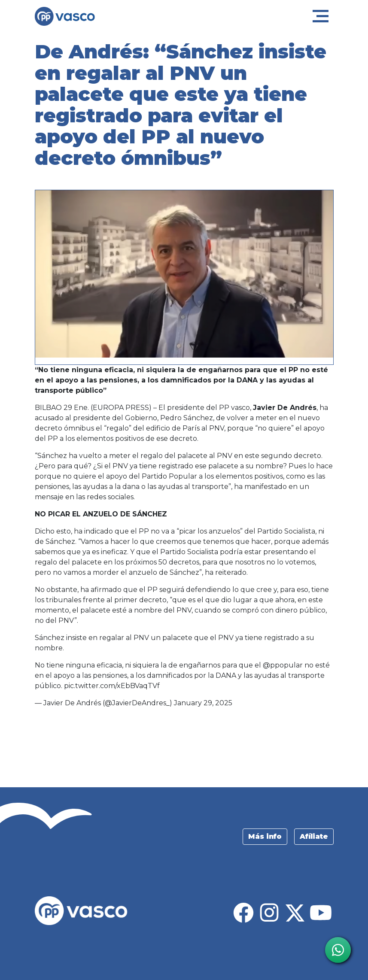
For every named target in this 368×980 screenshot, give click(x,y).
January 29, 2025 (203, 703)
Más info (265, 836)
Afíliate (314, 836)
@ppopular (283, 665)
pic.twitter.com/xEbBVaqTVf (112, 686)
